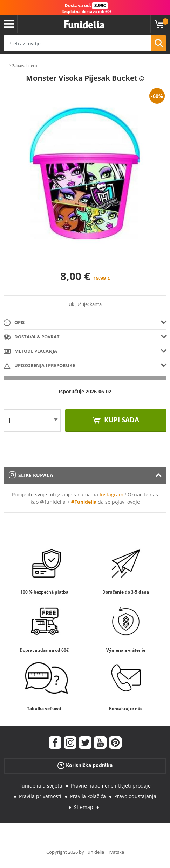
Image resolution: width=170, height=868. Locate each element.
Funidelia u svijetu (41, 786)
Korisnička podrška (85, 765)
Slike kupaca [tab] (31, 475)
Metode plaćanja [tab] (30, 351)
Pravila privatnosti (40, 796)
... (5, 66)
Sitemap (84, 807)
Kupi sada (121, 420)
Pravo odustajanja (135, 796)
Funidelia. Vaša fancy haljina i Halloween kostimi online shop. (84, 25)
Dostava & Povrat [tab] (32, 337)
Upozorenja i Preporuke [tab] (39, 366)
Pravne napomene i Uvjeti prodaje (111, 786)
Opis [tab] (14, 323)
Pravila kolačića (88, 796)
